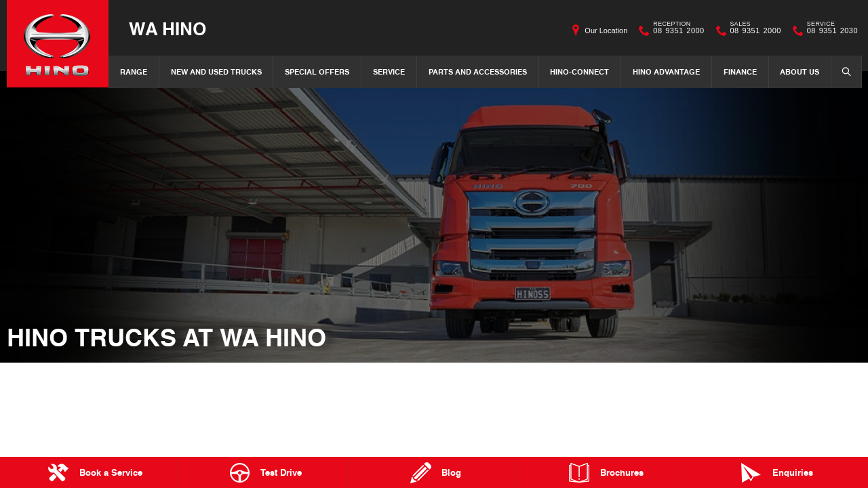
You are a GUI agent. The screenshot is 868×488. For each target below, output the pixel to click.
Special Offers (317, 72)
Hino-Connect (579, 72)
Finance (740, 72)
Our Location (606, 30)
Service (389, 72)
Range (134, 72)
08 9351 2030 (829, 30)
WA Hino (167, 28)
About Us (800, 72)
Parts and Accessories (478, 72)
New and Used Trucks (216, 72)
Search (842, 71)
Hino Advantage (666, 72)
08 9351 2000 (675, 30)
